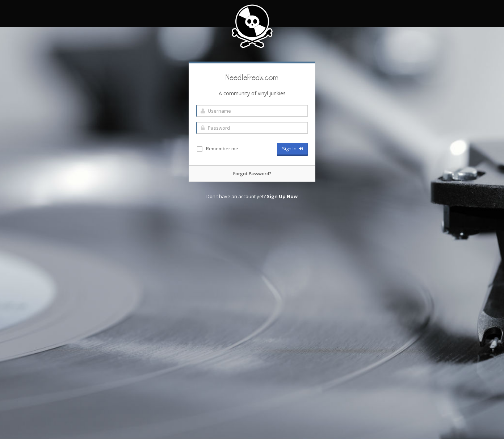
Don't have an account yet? (252, 196)
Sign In (292, 149)
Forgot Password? (252, 174)
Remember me (217, 149)
